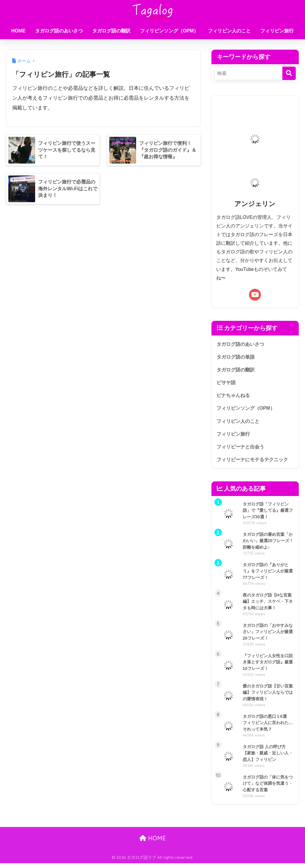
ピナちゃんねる (234, 397)
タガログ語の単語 (237, 357)
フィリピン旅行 (277, 31)
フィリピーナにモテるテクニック (255, 464)
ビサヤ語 (227, 384)
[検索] (289, 73)
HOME (18, 31)
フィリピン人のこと (229, 31)
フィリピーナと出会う (242, 450)
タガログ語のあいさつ (59, 31)
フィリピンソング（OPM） (169, 31)
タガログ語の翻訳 (111, 31)
